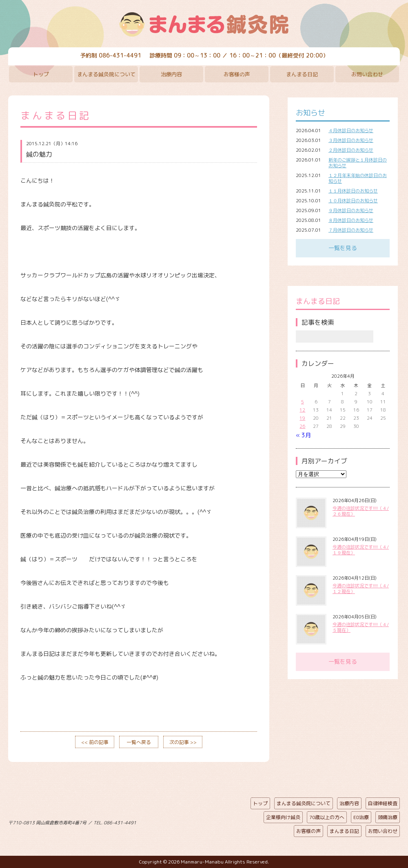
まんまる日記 (302, 74)
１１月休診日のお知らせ (353, 191)
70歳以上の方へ (327, 817)
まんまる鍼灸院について (106, 74)
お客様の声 (237, 74)
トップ (41, 74)
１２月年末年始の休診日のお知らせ (358, 178)
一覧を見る (343, 248)
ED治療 (361, 817)
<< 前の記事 (95, 742)
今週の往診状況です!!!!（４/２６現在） (361, 511)
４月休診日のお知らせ (351, 131)
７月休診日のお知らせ (351, 230)
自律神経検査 (383, 803)
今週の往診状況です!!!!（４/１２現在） (361, 589)
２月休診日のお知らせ (351, 150)
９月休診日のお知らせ (351, 210)
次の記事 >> (183, 742)
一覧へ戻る (139, 742)
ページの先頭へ (198, 821)
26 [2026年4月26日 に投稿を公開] (302, 426)
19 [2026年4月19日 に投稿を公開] (302, 418)
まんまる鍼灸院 (204, 24)
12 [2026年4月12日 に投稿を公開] (302, 410)
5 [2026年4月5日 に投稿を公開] (303, 402)
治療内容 (171, 74)
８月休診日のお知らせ (351, 220)
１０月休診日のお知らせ (353, 201)
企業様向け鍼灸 (283, 817)
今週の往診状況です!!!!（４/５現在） (361, 627)
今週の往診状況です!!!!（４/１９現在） (361, 550)
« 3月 (303, 435)
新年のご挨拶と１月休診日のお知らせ (358, 163)
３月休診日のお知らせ (351, 140)
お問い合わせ (367, 74)
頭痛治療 (388, 817)
